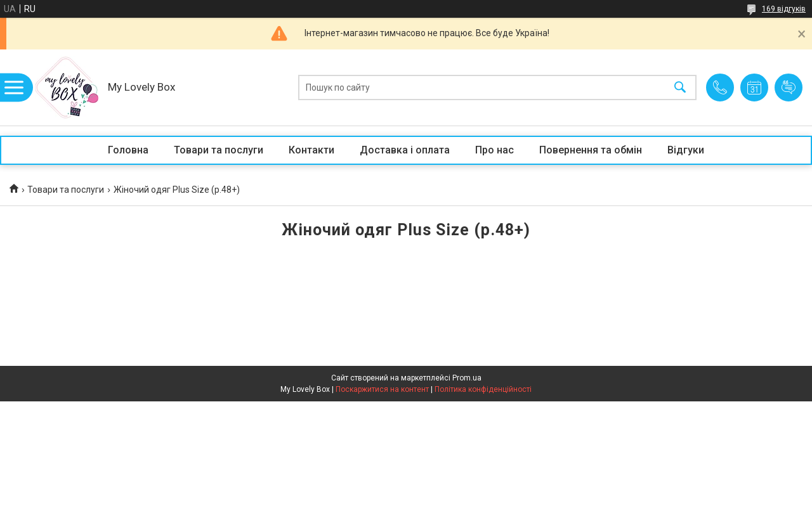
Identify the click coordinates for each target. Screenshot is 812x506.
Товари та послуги (219, 150)
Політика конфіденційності (483, 389)
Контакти (311, 150)
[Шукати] (680, 88)
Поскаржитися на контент (382, 389)
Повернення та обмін (591, 150)
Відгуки (686, 150)
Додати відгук (789, 88)
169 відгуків (784, 9)
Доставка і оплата (405, 150)
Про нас (494, 150)
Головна (128, 150)
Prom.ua (467, 378)
